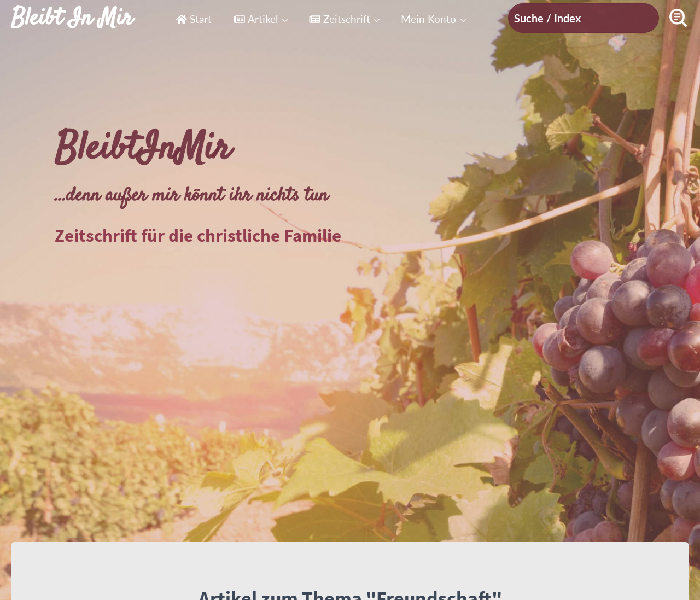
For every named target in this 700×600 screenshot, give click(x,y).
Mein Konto (428, 19)
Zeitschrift (340, 19)
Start (194, 19)
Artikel (256, 19)
